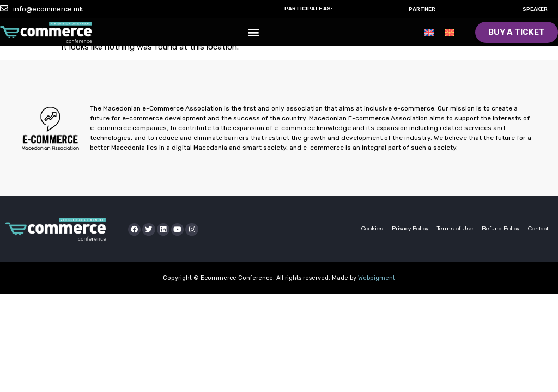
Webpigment (377, 278)
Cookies (372, 229)
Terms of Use (455, 229)
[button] (253, 33)
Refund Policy (501, 229)
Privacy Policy (410, 229)
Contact (538, 229)
